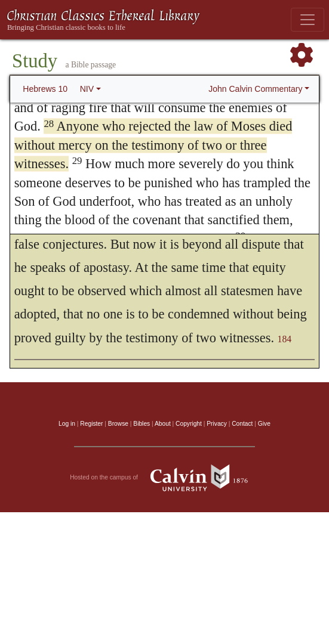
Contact (242, 424)
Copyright (189, 424)
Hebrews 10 (45, 89)
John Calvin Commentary (255, 89)
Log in (67, 424)
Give (264, 424)
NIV (87, 89)
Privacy (217, 424)
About (163, 424)
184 (285, 339)
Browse (118, 424)
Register (91, 424)
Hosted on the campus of (164, 478)
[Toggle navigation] (308, 20)
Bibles (142, 424)
